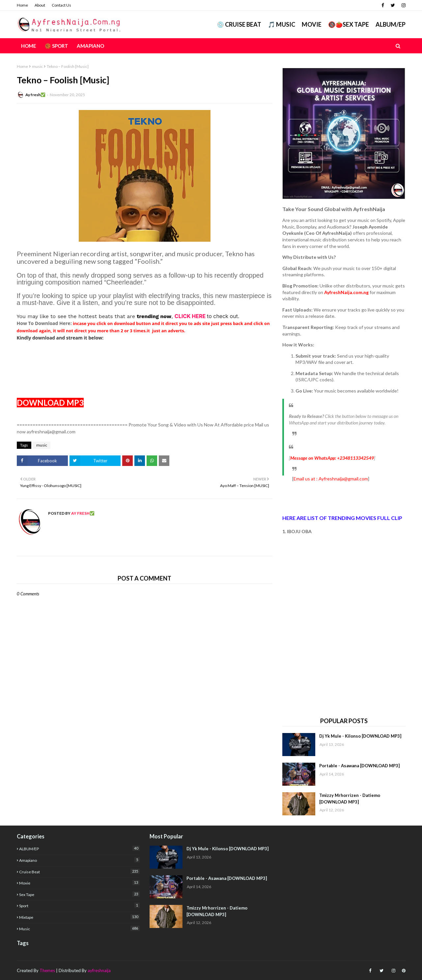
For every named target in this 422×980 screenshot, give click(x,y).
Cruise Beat (79, 871)
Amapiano (79, 860)
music (37, 66)
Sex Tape (79, 894)
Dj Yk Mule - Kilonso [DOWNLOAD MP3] (360, 736)
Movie (312, 24)
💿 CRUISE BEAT (239, 24)
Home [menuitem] (29, 46)
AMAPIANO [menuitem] (90, 46)
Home (22, 5)
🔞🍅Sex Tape (349, 24)
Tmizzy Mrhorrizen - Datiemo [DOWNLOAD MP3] (350, 799)
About (40, 5)
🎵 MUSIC (281, 24)
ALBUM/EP (391, 24)
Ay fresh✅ (35, 95)
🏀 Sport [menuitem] (56, 46)
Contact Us (61, 5)
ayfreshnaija (99, 970)
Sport (79, 905)
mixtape (79, 917)
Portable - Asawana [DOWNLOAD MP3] (359, 766)
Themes (47, 970)
